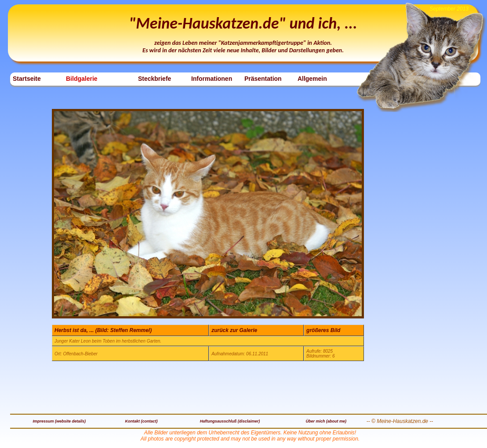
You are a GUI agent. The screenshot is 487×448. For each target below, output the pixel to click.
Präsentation (263, 79)
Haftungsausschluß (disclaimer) (230, 421)
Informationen (212, 79)
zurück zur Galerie (234, 330)
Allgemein (312, 79)
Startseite (27, 79)
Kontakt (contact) (142, 421)
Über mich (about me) (326, 421)
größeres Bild (323, 330)
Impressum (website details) (60, 421)
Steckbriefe (154, 79)
